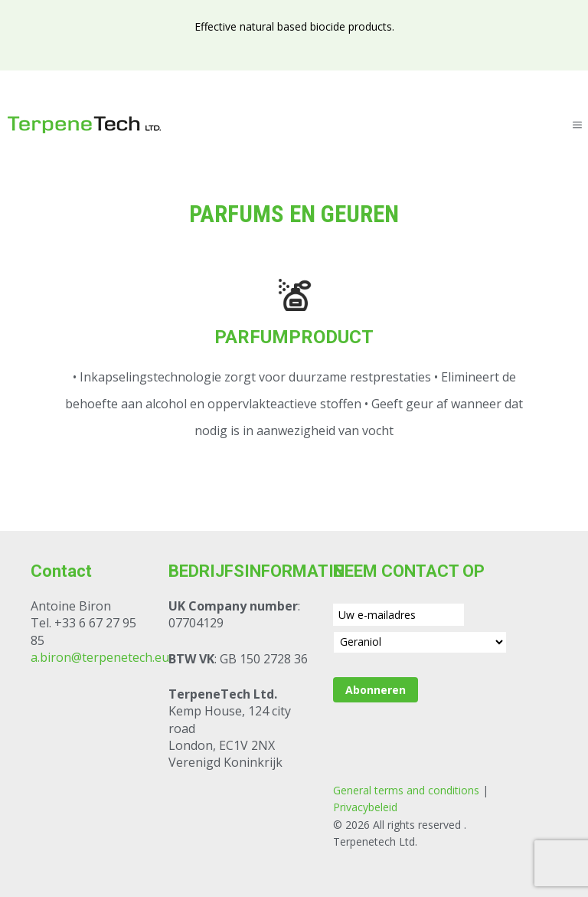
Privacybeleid (365, 807)
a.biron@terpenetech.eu (100, 657)
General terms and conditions (406, 790)
